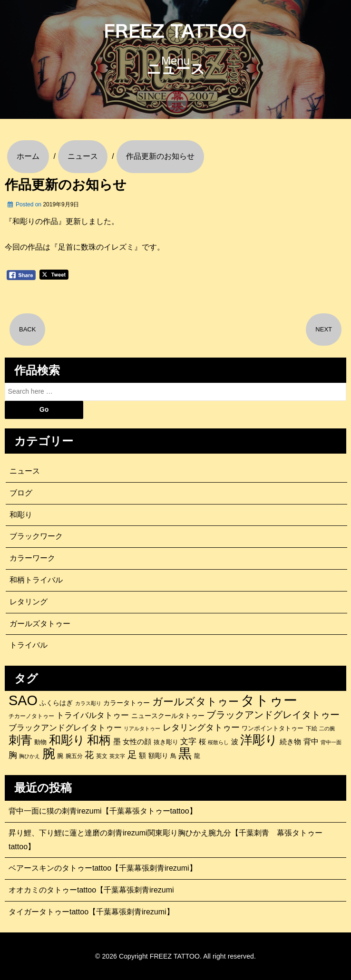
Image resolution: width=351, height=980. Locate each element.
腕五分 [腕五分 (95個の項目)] (74, 756)
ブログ (21, 493)
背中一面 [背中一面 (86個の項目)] (331, 742)
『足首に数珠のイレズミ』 (96, 247)
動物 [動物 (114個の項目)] (40, 742)
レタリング (29, 602)
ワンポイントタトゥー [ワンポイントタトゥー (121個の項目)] (273, 728)
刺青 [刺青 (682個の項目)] (20, 740)
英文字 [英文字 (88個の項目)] (117, 756)
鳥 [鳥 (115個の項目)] (173, 756)
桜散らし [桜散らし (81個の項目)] (218, 742)
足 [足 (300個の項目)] (132, 755)
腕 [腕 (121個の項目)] (60, 756)
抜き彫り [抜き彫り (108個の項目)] (166, 742)
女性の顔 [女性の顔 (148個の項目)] (137, 742)
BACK (27, 329)
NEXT (324, 329)
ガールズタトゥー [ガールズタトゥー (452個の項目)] (195, 702)
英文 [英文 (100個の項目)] (102, 756)
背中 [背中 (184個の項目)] (311, 741)
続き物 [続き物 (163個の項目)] (290, 742)
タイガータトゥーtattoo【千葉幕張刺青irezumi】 (91, 912)
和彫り (21, 515)
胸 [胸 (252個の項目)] (13, 755)
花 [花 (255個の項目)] (89, 755)
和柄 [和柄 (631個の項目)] (99, 740)
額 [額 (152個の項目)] (142, 756)
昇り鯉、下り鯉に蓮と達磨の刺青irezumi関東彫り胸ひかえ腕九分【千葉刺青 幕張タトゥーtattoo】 (166, 840)
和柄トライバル (36, 580)
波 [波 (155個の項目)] (235, 742)
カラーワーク (32, 558)
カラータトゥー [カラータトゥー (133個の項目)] (127, 703)
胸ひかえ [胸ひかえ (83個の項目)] (29, 756)
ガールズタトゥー (40, 624)
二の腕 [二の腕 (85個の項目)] (327, 728)
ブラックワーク (36, 536)
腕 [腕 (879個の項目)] (49, 754)
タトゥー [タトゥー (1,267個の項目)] (269, 700)
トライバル (29, 645)
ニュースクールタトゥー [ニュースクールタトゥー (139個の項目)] (168, 716)
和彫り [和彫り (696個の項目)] (67, 740)
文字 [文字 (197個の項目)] (188, 742)
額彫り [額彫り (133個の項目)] (158, 756)
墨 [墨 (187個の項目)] (117, 741)
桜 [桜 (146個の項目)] (202, 742)
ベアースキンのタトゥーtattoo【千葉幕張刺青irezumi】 (103, 868)
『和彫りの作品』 (35, 221)
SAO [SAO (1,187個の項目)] (23, 700)
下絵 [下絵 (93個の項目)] (312, 728)
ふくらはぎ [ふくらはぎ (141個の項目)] (56, 703)
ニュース (25, 471)
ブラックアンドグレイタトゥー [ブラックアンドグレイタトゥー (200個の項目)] (65, 728)
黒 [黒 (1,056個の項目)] (185, 754)
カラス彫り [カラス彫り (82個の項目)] (88, 703)
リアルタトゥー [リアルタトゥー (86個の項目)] (142, 728)
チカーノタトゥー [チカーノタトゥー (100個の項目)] (31, 716)
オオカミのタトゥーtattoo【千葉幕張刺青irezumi (91, 890)
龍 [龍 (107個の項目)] (197, 756)
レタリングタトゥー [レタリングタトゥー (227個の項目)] (201, 728)
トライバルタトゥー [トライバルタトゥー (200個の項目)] (93, 715)
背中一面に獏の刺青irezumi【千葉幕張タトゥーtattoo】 (103, 811)
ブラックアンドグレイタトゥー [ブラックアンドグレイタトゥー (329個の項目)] (273, 715)
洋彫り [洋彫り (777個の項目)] (259, 740)
